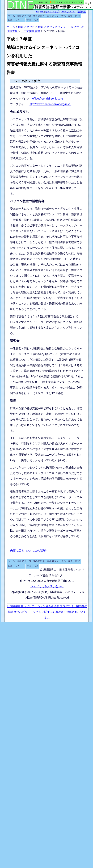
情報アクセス (24, 16)
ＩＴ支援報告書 (31, 31)
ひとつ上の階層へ (37, 551)
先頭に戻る (17, 551)
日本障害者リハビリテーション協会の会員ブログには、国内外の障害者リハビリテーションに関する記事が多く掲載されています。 (47, 612)
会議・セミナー (16, 20)
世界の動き (39, 16)
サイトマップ (52, 12)
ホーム (11, 16)
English (40, 12)
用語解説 (81, 12)
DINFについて (68, 12)
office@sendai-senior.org (48, 99)
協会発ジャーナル (56, 16)
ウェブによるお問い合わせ (47, 586)
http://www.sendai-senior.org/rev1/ (50, 104)
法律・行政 (32, 20)
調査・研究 (74, 16)
